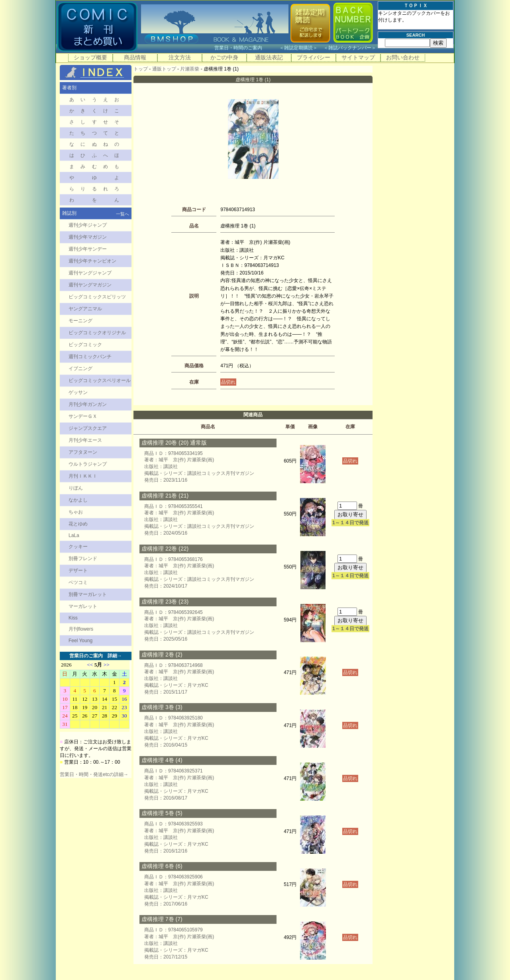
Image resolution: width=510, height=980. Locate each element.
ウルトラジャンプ (88, 464)
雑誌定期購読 (298, 48)
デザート (78, 570)
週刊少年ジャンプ (88, 225)
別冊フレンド (83, 559)
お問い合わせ (403, 57)
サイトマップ (358, 57)
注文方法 (180, 57)
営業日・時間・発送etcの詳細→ (94, 774)
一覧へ (123, 214)
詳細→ (115, 656)
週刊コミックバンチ (90, 357)
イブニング (80, 368)
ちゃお (76, 512)
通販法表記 (269, 57)
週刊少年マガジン (88, 237)
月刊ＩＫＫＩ (83, 476)
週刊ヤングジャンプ (90, 273)
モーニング (80, 321)
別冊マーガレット (88, 594)
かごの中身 (224, 57)
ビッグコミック (85, 345)
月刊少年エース (85, 440)
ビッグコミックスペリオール (100, 380)
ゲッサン (78, 392)
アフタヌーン (83, 452)
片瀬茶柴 (190, 69)
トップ (141, 69)
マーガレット (83, 606)
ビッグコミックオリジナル (97, 333)
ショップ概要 (90, 57)
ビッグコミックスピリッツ (97, 297)
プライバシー (314, 57)
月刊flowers (81, 629)
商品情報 (135, 57)
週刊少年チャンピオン (92, 261)
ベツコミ (78, 582)
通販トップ (164, 69)
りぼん (76, 488)
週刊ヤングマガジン (90, 285)
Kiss (73, 618)
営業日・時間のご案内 (246, 48)
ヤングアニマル (85, 309)
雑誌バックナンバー (350, 48)
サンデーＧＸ (83, 416)
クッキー (78, 547)
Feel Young (80, 641)
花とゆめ (78, 524)
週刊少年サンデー (88, 249)
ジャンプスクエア (88, 428)
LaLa (74, 535)
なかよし (78, 500)
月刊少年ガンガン (88, 404)
